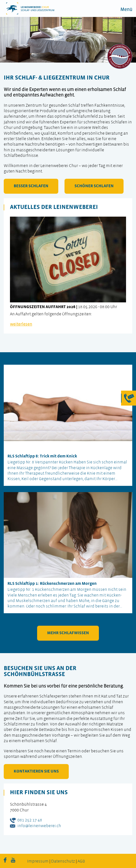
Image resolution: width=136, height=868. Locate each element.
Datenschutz (63, 861)
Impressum (38, 861)
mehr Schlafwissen (68, 633)
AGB (81, 861)
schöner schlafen (94, 186)
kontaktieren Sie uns (36, 771)
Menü (126, 10)
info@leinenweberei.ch (39, 826)
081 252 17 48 (30, 820)
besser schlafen (31, 186)
